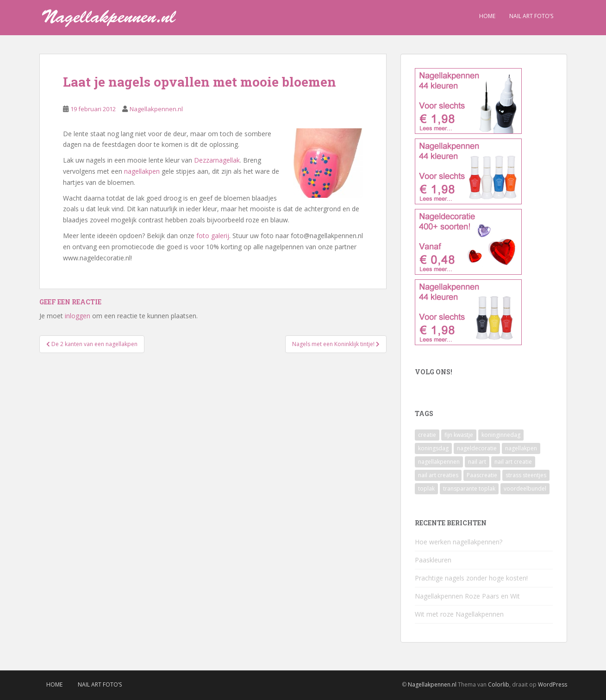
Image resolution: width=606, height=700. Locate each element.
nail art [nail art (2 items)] (477, 462)
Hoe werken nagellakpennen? (459, 542)
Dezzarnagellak (217, 160)
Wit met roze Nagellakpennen (459, 614)
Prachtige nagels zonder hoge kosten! (471, 578)
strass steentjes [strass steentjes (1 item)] (526, 475)
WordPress (553, 684)
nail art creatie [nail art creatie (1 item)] (513, 462)
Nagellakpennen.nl (156, 109)
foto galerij (213, 236)
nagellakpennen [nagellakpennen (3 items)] (439, 462)
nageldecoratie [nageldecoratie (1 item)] (477, 448)
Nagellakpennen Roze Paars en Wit (467, 596)
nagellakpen (142, 171)
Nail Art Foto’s (531, 16)
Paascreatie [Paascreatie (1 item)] (482, 475)
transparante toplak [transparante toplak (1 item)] (469, 489)
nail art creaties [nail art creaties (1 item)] (438, 475)
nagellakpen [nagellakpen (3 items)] (521, 448)
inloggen (78, 316)
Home (487, 16)
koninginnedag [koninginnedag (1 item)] (501, 435)
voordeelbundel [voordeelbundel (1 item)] (525, 489)
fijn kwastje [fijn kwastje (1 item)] (459, 435)
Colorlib (499, 684)
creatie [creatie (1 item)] (427, 435)
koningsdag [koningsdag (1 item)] (433, 448)
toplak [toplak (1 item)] (426, 489)
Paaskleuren (433, 560)
